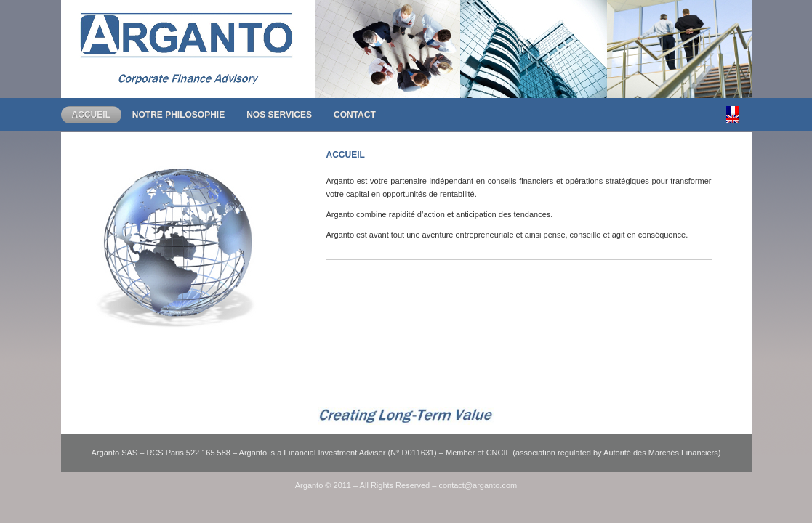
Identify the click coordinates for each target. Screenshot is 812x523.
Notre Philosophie (178, 115)
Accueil (91, 115)
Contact (355, 115)
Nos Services (279, 115)
